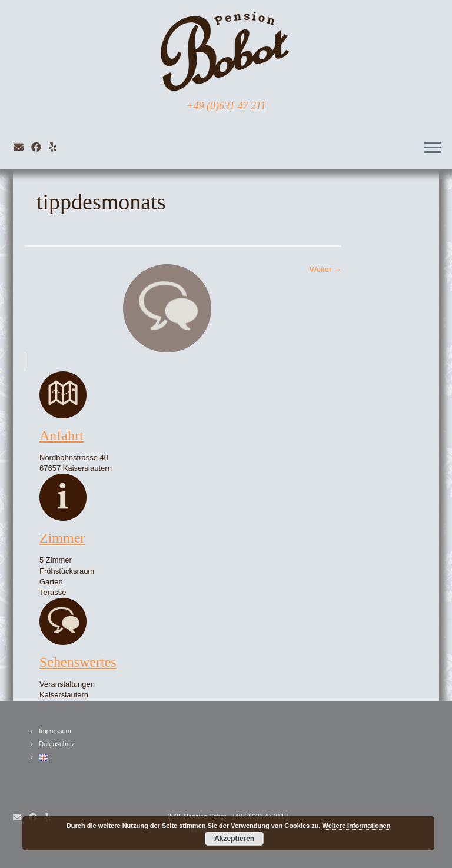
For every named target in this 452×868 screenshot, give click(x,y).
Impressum (55, 731)
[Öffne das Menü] (433, 148)
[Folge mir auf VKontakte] (56, 147)
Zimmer (62, 538)
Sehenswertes (78, 662)
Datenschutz (57, 744)
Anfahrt (62, 435)
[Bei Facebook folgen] (40, 147)
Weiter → (325, 269)
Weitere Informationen (357, 826)
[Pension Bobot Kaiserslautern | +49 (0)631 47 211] (226, 50)
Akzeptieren (234, 839)
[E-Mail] (22, 147)
